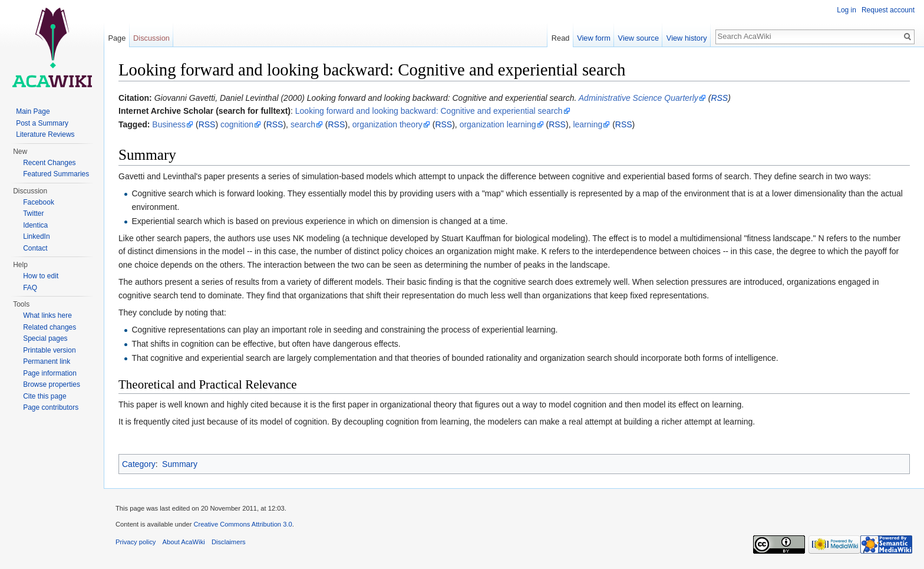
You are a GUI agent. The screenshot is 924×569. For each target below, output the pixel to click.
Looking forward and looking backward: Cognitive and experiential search (429, 111)
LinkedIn (36, 236)
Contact (35, 248)
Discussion (151, 38)
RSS (719, 98)
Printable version (49, 350)
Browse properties (52, 384)
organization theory (387, 124)
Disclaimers (229, 542)
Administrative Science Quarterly (638, 98)
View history (687, 38)
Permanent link (47, 361)
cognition (237, 124)
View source (638, 38)
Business (169, 124)
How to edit (41, 276)
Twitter (33, 213)
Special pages (45, 338)
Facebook (39, 202)
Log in (847, 10)
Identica (35, 225)
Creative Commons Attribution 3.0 (242, 524)
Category (139, 464)
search (303, 124)
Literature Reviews (45, 134)
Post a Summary (42, 123)
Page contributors (51, 407)
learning (588, 124)
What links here (47, 315)
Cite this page (44, 396)
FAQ (30, 288)
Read (561, 38)
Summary (180, 464)
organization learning (498, 124)
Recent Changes (49, 163)
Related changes (49, 327)
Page (117, 38)
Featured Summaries (56, 174)
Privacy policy (136, 542)
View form (594, 38)
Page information (50, 373)
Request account (888, 10)
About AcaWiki (184, 542)
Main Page (33, 111)
